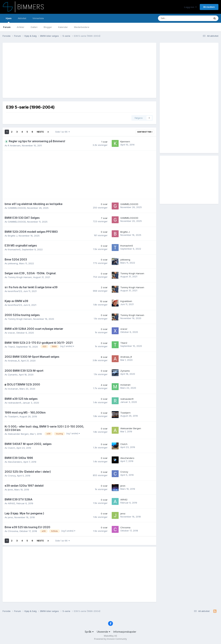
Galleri (34, 27)
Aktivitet (22, 18)
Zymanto (13, 375)
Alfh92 (11, 503)
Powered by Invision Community (110, 639)
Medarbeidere (82, 27)
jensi (10, 517)
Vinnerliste (38, 18)
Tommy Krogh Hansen (20, 277)
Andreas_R (14, 361)
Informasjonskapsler (125, 632)
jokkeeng (13, 263)
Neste (40, 132)
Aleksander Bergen (18, 434)
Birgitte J (13, 236)
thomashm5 (14, 249)
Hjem (9, 20)
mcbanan (13, 389)
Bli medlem (209, 7)
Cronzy (12, 476)
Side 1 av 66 (63, 132)
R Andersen (14, 145)
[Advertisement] (69, 70)
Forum (7, 27)
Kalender (63, 27)
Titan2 (11, 347)
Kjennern (125, 142)
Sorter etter (145, 132)
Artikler (21, 27)
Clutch (11, 448)
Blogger (48, 27)
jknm (10, 490)
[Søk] (172, 18)
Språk (89, 632)
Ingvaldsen (126, 301)
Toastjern (13, 416)
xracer (11, 333)
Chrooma (13, 531)
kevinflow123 (15, 291)
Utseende (104, 632)
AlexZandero (15, 462)
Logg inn (190, 7)
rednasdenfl (15, 403)
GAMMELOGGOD (17, 208)
